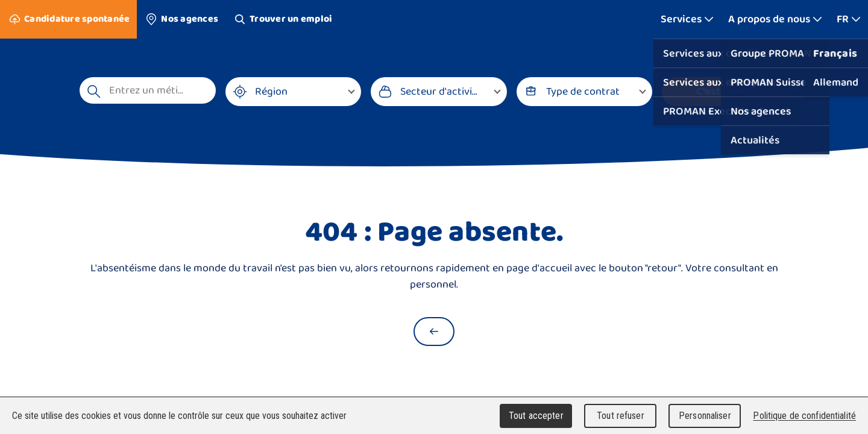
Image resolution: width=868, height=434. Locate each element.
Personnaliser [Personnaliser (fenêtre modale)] (705, 416)
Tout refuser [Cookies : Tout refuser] (621, 416)
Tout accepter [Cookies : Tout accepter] (536, 416)
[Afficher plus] (687, 19)
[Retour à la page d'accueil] (434, 332)
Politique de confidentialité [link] (804, 416)
